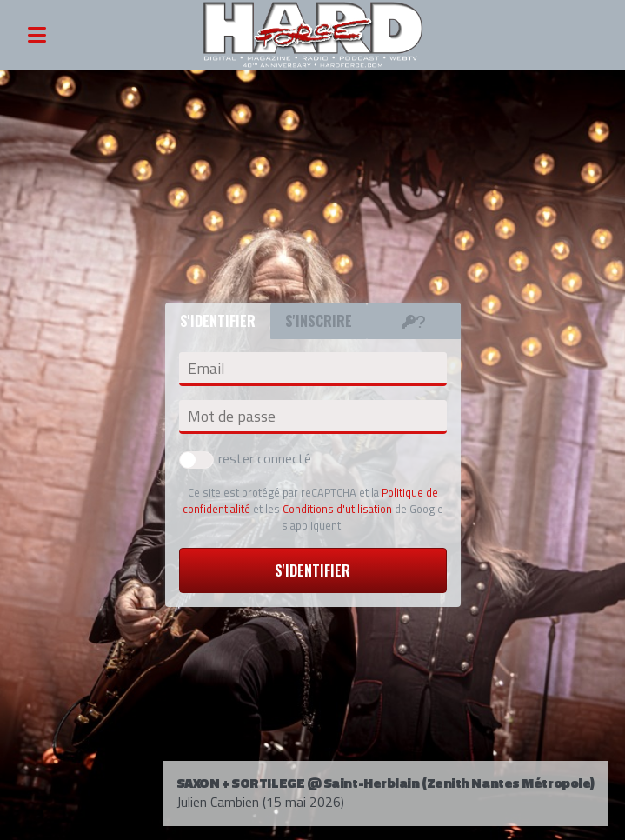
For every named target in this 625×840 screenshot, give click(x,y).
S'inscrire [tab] (319, 321)
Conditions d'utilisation (337, 509)
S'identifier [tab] (218, 321)
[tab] (414, 321)
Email (206, 369)
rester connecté (245, 458)
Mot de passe (232, 417)
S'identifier (312, 570)
